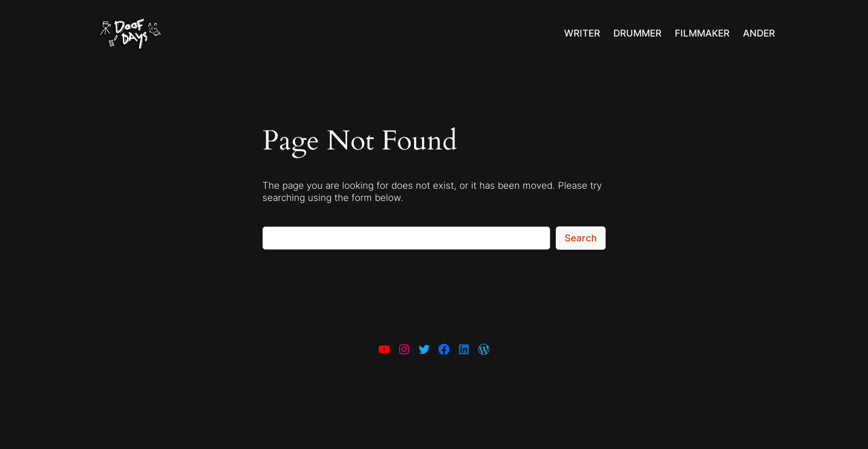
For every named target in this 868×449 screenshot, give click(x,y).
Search (581, 238)
